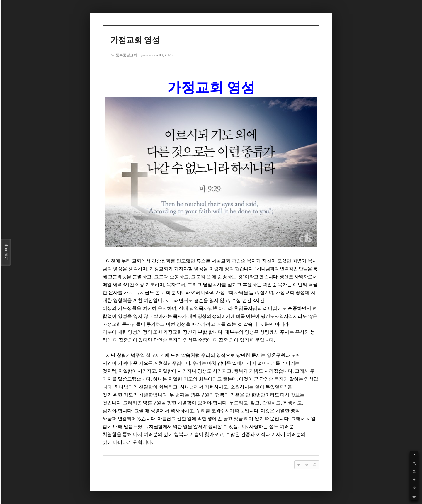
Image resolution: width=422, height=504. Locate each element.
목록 (6, 252)
